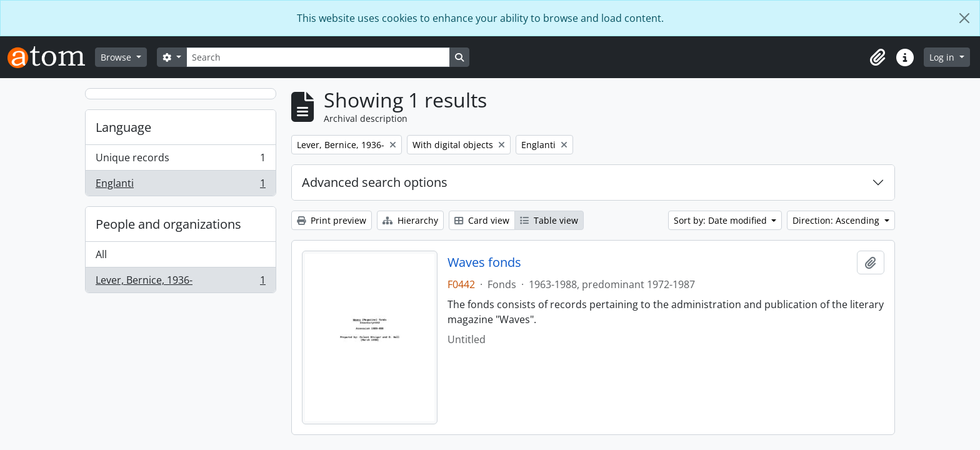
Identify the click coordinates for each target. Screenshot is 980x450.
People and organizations (168, 224)
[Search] (318, 57)
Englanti (180, 186)
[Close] (964, 18)
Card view (482, 220)
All (101, 254)
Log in (943, 57)
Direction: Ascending (837, 220)
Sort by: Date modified (722, 220)
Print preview (332, 220)
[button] (877, 57)
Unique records (180, 160)
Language (123, 127)
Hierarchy (410, 220)
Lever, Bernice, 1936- (180, 282)
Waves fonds (484, 262)
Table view (549, 220)
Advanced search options (375, 182)
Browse (117, 57)
